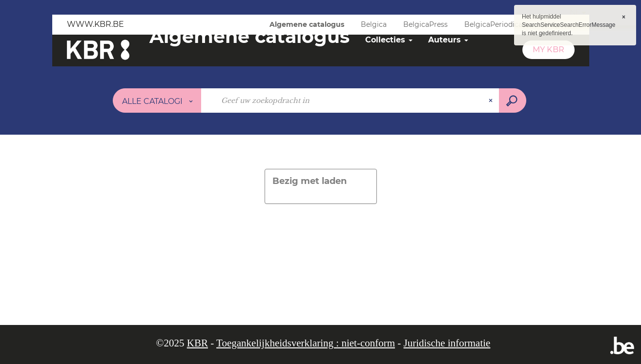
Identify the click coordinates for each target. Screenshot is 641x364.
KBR (197, 343)
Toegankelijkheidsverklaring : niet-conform (306, 343)
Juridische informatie (447, 343)
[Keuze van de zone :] (157, 101)
